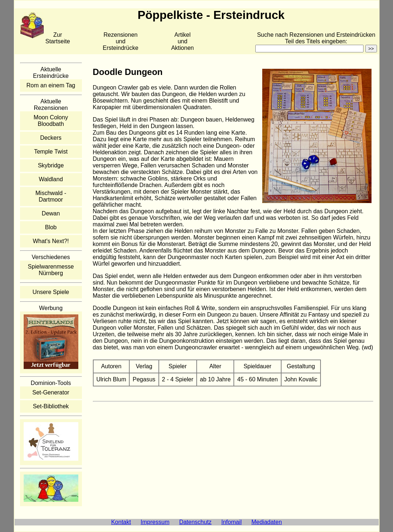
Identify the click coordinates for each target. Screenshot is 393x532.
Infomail (232, 522)
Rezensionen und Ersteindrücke (121, 41)
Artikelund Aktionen (182, 41)
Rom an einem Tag (51, 85)
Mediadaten (267, 522)
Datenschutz (195, 522)
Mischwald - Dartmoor (51, 196)
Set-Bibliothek (51, 406)
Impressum (155, 522)
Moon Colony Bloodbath (51, 121)
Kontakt (121, 522)
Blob (51, 227)
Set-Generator (51, 392)
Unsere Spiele (51, 292)
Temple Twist (51, 152)
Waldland (51, 179)
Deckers (51, 138)
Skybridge (51, 165)
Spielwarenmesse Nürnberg (51, 270)
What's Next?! (51, 241)
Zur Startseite (58, 38)
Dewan (51, 213)
